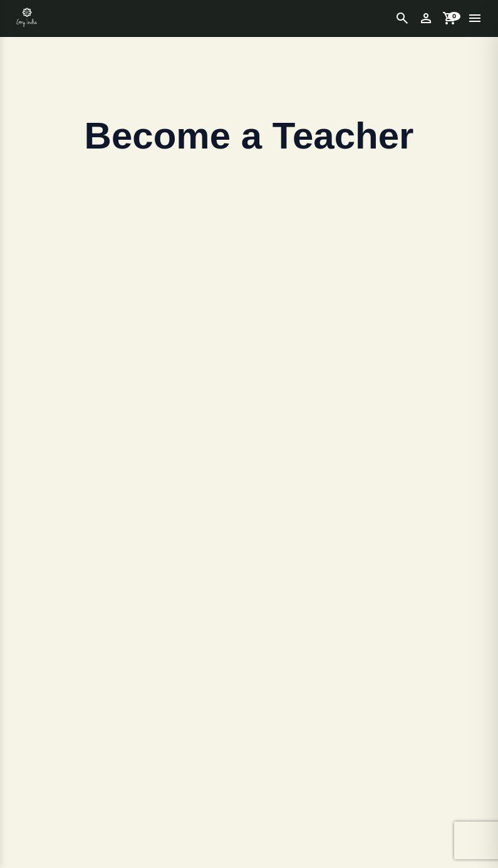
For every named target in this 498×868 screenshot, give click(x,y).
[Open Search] (402, 18)
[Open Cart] (450, 18)
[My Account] (426, 18)
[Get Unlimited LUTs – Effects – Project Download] (27, 18)
